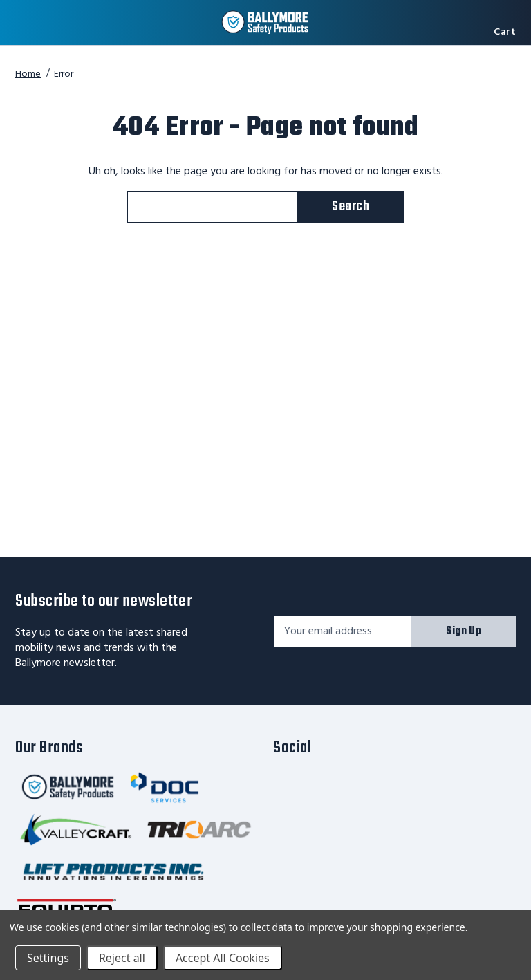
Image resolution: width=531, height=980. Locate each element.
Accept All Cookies (223, 958)
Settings (48, 958)
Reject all (122, 958)
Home (28, 74)
